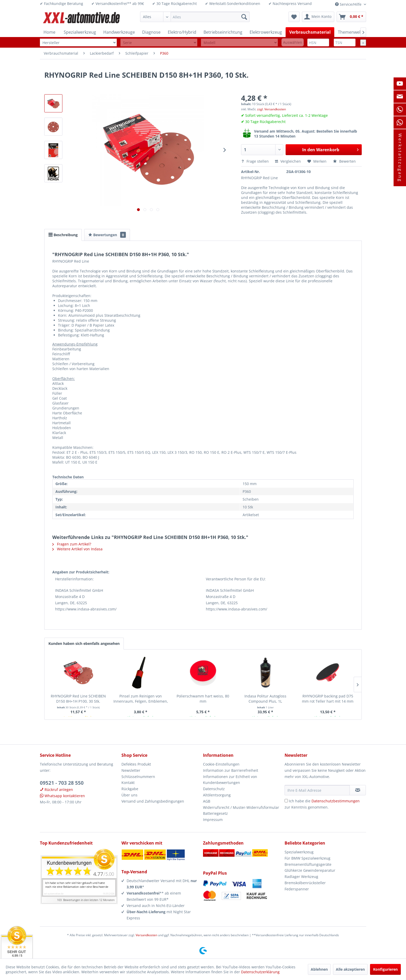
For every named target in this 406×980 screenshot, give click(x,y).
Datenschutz (214, 789)
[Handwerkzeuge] (119, 32)
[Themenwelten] (352, 32)
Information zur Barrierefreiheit (231, 770)
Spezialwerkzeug (299, 852)
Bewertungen (107, 235)
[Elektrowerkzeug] (266, 32)
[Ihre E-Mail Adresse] (317, 790)
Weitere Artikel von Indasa (77, 549)
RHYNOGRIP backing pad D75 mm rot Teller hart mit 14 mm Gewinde (328, 699)
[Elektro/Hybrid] (182, 32)
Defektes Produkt (136, 764)
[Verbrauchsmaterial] (310, 32)
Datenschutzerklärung (260, 972)
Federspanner (297, 889)
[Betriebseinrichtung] (223, 32)
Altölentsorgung (217, 795)
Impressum (213, 820)
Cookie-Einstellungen (221, 764)
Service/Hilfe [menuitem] (349, 4)
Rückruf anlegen (56, 790)
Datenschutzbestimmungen (336, 801)
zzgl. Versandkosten (271, 109)
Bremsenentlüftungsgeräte (308, 864)
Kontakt (128, 783)
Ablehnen (319, 969)
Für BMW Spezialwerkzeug (307, 858)
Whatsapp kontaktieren (62, 796)
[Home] (49, 32)
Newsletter (131, 770)
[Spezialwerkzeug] (80, 32)
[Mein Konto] (318, 17)
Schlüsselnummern (138, 777)
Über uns (129, 795)
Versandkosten (146, 935)
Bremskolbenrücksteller (305, 883)
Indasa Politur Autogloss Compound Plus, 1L (265, 699)
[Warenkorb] (351, 17)
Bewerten (344, 161)
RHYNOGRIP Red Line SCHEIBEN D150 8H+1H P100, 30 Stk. (78, 699)
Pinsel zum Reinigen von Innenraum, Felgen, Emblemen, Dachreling (141, 699)
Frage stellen (255, 161)
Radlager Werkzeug (301, 877)
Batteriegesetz (215, 813)
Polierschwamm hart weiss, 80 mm (203, 699)
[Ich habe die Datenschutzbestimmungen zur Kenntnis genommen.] (286, 801)
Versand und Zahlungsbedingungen (153, 801)
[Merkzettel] (294, 17)
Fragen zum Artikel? (72, 544)
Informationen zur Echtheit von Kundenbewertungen (230, 780)
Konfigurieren (385, 969)
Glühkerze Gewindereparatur (310, 870)
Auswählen (293, 42)
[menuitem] (195, 17)
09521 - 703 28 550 (62, 783)
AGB (207, 801)
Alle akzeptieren (350, 969)
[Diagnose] (151, 32)
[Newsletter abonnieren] (358, 790)
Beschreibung (63, 235)
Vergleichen (288, 161)
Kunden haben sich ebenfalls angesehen (84, 643)
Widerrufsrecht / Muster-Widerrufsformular (241, 807)
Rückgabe (130, 789)
